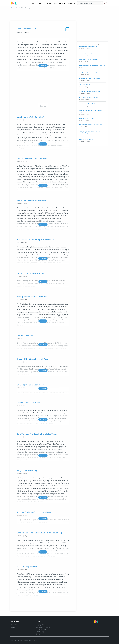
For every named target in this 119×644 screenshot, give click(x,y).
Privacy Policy (40, 632)
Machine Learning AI (60, 3)
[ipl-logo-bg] (15, 3)
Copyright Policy (41, 625)
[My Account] (106, 3)
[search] (101, 3)
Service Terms (40, 634)
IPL (12, 8)
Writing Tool (48, 3)
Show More (43, 65)
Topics (40, 3)
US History (71, 3)
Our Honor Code (41, 629)
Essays (34, 3)
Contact (14, 627)
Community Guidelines (43, 627)
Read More (43, 144)
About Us (14, 625)
